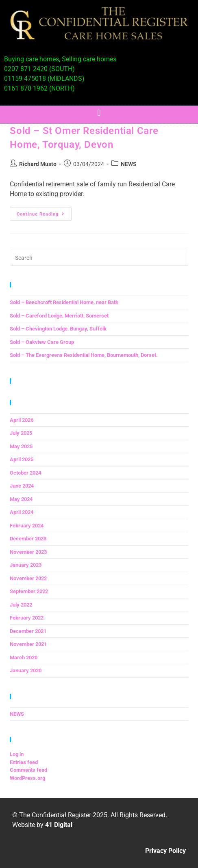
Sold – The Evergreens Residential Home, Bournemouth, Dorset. (84, 355)
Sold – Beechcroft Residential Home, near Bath (64, 302)
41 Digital (59, 825)
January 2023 (26, 565)
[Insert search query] (99, 258)
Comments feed (28, 770)
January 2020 (26, 670)
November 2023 (28, 552)
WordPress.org (27, 778)
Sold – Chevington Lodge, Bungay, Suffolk (58, 329)
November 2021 (28, 644)
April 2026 (22, 420)
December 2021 (28, 631)
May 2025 (21, 446)
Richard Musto (38, 164)
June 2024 (22, 486)
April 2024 (22, 512)
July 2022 (21, 605)
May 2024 (21, 499)
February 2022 (27, 618)
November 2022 (28, 578)
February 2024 (27, 526)
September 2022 (29, 591)
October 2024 (25, 473)
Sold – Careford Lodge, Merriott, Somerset (59, 316)
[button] (99, 113)
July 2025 (21, 433)
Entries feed (24, 762)
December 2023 (28, 539)
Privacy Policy (165, 851)
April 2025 (22, 459)
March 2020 (24, 657)
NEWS (129, 164)
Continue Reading (44, 212)
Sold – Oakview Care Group (42, 342)
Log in (17, 754)
